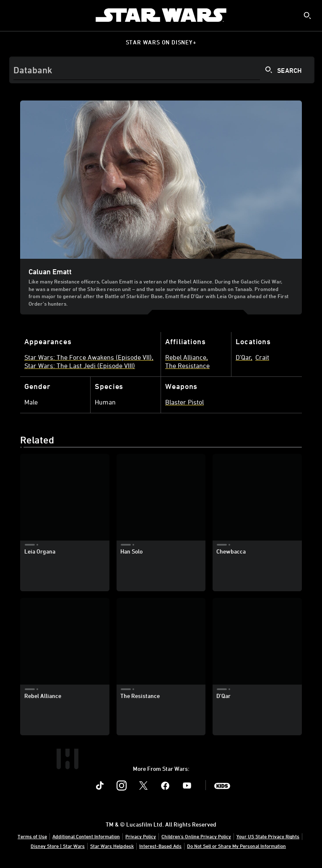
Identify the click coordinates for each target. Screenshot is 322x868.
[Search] (162, 70)
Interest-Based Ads (160, 846)
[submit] (307, 15)
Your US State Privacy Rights (268, 836)
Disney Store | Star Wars (58, 846)
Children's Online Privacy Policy (196, 836)
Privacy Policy (141, 836)
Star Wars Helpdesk (112, 846)
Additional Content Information (86, 836)
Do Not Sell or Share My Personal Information (236, 846)
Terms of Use (32, 836)
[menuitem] (13, 15)
